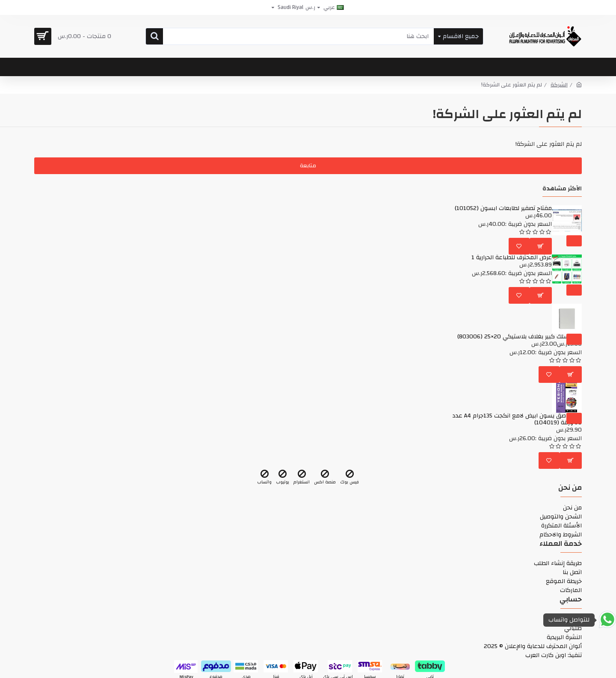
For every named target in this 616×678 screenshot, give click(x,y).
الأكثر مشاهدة (562, 190)
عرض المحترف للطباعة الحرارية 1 (512, 258)
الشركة (559, 85)
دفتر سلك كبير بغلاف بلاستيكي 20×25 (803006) (520, 337)
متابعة (308, 166)
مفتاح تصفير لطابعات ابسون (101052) (503, 209)
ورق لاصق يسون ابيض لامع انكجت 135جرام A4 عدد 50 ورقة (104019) (517, 419)
